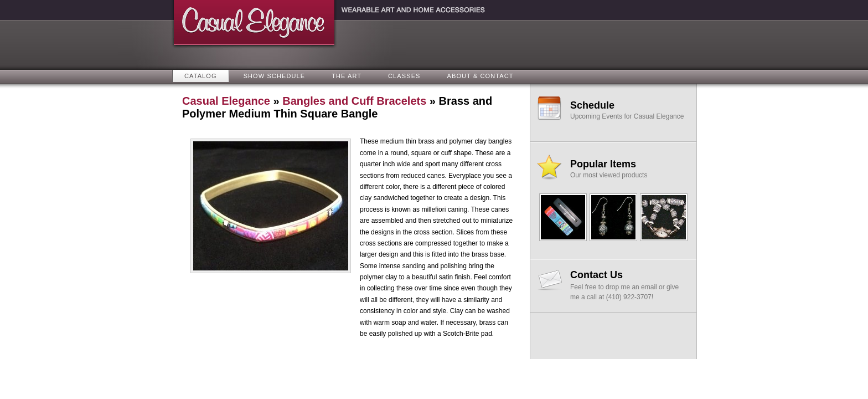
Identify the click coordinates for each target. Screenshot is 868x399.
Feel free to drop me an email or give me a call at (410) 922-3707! (628, 285)
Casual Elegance (226, 101)
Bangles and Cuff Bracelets (354, 101)
